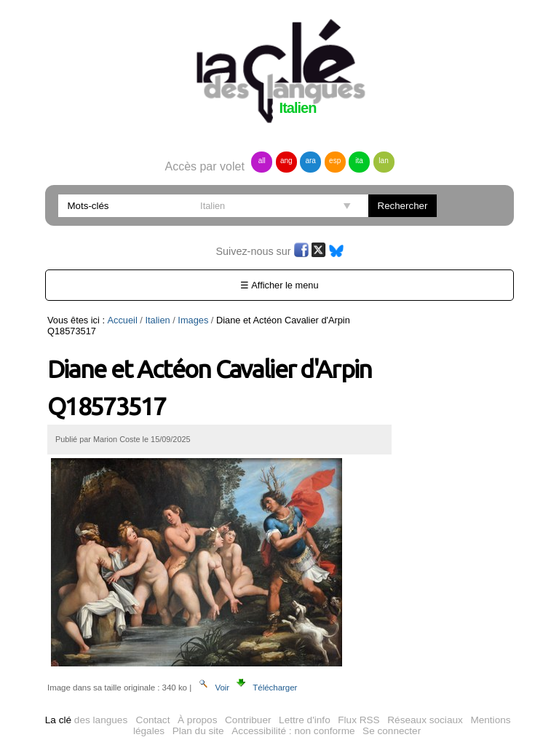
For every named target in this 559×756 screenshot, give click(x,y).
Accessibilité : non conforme (293, 731)
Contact (153, 720)
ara (310, 161)
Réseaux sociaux (425, 720)
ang (286, 161)
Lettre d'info (305, 720)
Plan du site (198, 731)
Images (193, 320)
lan (383, 161)
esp (335, 161)
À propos (197, 720)
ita (359, 161)
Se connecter (392, 731)
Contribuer (248, 720)
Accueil (123, 320)
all (262, 161)
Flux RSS (358, 720)
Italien (157, 320)
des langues (86, 720)
